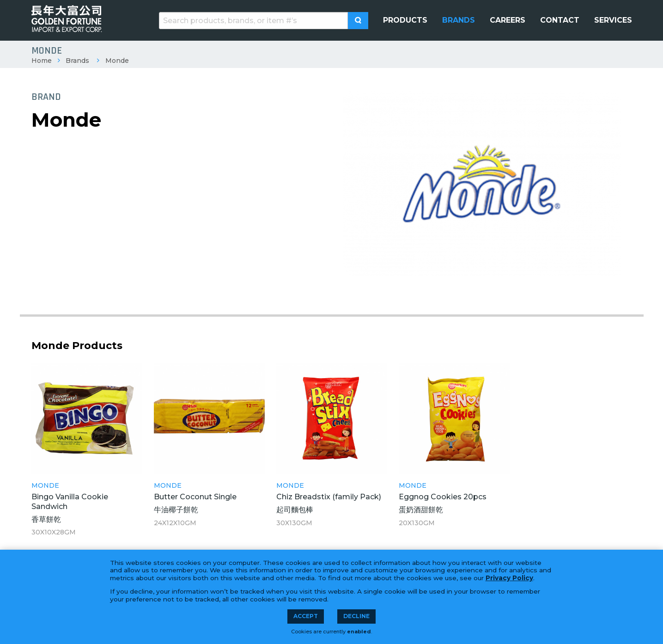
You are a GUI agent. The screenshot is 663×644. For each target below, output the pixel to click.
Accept (306, 616)
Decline (356, 616)
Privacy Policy (509, 578)
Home (42, 61)
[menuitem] (405, 20)
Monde (117, 61)
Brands (77, 61)
